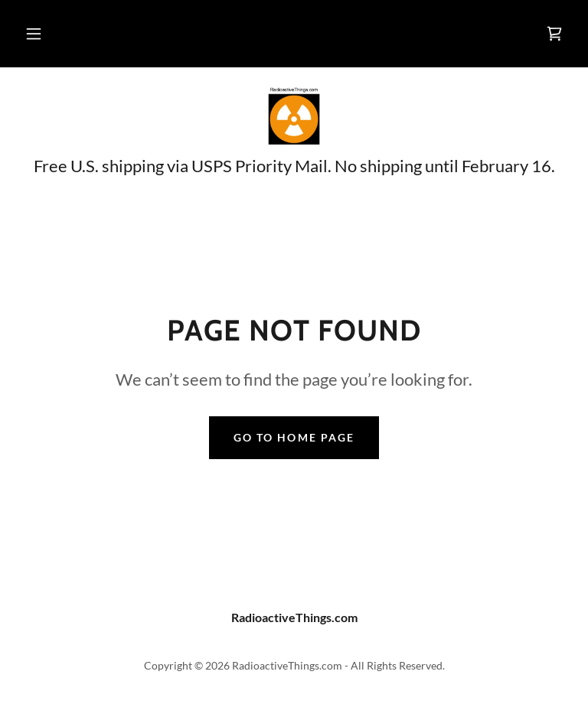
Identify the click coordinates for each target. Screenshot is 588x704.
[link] (554, 34)
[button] (34, 34)
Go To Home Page (294, 437)
